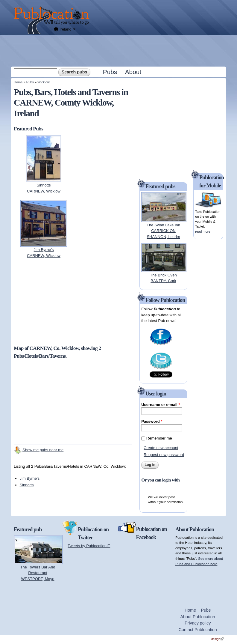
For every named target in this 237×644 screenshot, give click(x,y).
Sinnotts (27, 485)
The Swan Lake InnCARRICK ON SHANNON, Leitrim (163, 231)
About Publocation (198, 617)
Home (18, 82)
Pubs (110, 72)
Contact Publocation (198, 630)
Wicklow (44, 82)
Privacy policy (198, 623)
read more (203, 231)
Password (152, 421)
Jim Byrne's (30, 478)
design (217, 639)
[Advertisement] (119, 51)
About (133, 72)
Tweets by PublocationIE (89, 546)
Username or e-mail (161, 405)
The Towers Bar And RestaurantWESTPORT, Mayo (38, 573)
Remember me (159, 438)
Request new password (164, 455)
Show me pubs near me (43, 450)
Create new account (161, 448)
